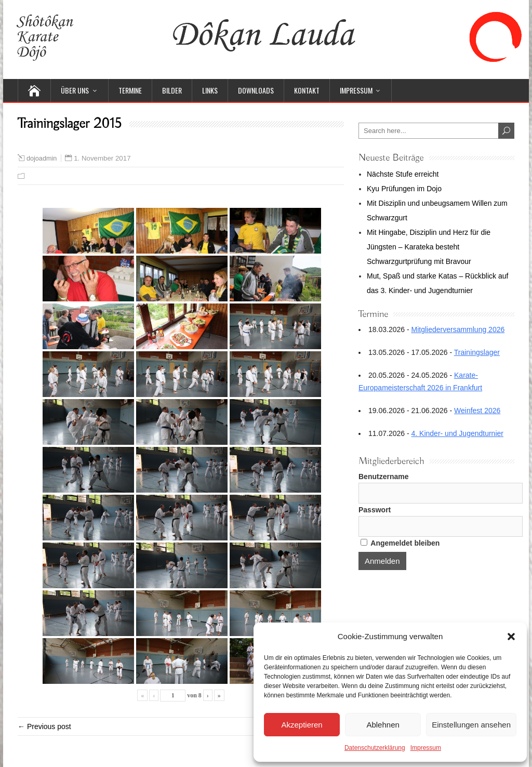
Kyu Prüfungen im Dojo (404, 189)
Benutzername (383, 477)
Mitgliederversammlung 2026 (458, 329)
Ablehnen (383, 725)
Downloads (256, 90)
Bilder (172, 90)
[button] (511, 637)
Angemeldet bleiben (400, 543)
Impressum (426, 748)
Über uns (75, 90)
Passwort (375, 510)
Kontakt (307, 90)
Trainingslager (477, 352)
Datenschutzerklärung (375, 748)
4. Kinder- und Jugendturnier (457, 433)
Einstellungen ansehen (471, 725)
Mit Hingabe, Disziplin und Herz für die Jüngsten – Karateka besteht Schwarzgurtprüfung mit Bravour (429, 247)
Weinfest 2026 (477, 411)
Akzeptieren (302, 725)
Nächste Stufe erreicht (403, 174)
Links (210, 90)
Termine (130, 90)
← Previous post (44, 726)
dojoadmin (42, 158)
